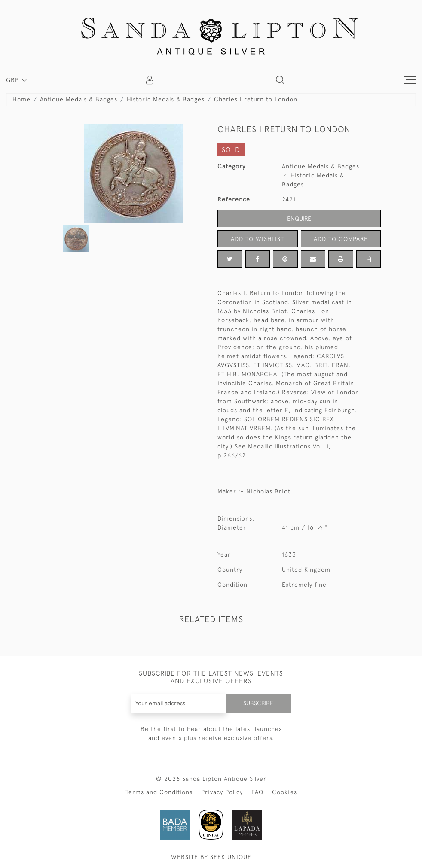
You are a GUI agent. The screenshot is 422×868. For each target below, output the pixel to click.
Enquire (299, 219)
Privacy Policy (222, 792)
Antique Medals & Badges (79, 99)
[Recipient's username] (179, 703)
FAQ (257, 792)
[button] (280, 80)
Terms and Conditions (159, 792)
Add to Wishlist (257, 239)
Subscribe (258, 703)
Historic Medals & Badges (166, 99)
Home (21, 99)
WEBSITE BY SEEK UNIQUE (211, 857)
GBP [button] (14, 80)
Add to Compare (341, 239)
